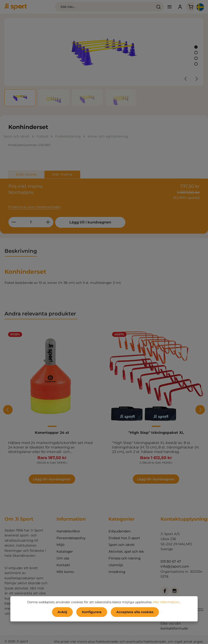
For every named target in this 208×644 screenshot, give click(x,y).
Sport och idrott (122, 545)
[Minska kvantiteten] (14, 222)
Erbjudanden (120, 531)
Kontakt (63, 565)
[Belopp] (31, 222)
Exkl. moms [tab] (26, 174)
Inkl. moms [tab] (62, 174)
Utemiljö (116, 565)
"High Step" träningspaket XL (156, 433)
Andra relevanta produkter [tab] (41, 314)
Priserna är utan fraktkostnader (35, 207)
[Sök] (158, 7)
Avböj (62, 612)
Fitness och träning (124, 558)
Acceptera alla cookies (135, 612)
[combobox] (104, 7)
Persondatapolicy (71, 538)
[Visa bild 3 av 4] (196, 58)
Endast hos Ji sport (124, 538)
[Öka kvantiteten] (48, 222)
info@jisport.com (175, 566)
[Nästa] (196, 79)
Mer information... (167, 602)
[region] (104, 62)
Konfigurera (92, 612)
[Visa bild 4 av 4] (196, 64)
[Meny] (169, 7)
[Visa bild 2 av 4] (196, 53)
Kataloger (65, 551)
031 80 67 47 (171, 561)
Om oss (63, 558)
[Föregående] (186, 79)
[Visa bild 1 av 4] (196, 47)
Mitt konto (65, 572)
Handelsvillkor (68, 531)
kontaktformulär (174, 628)
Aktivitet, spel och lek (126, 551)
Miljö (60, 545)
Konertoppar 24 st (52, 433)
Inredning (117, 572)
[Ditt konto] (180, 7)
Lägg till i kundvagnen (89, 222)
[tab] (21, 251)
